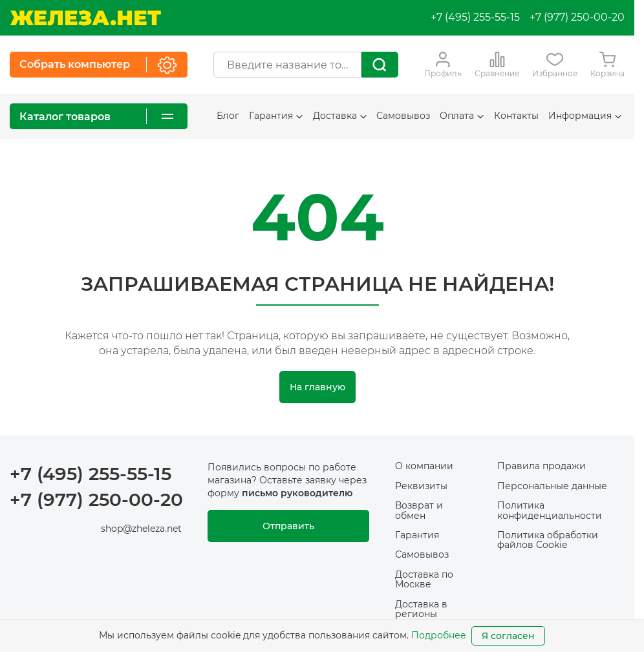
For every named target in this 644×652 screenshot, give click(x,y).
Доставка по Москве (424, 579)
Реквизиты (421, 486)
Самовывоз (403, 116)
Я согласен (508, 636)
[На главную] (85, 18)
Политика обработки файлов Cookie (548, 540)
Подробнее (439, 635)
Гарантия (276, 116)
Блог (228, 116)
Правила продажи (542, 466)
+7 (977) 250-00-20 (577, 17)
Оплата (462, 116)
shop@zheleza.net (141, 529)
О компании (424, 466)
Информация (585, 116)
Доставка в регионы (421, 609)
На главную (317, 387)
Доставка (340, 116)
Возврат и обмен (419, 510)
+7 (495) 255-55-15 (475, 17)
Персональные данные (552, 486)
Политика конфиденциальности (550, 510)
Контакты (516, 116)
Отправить (288, 526)
